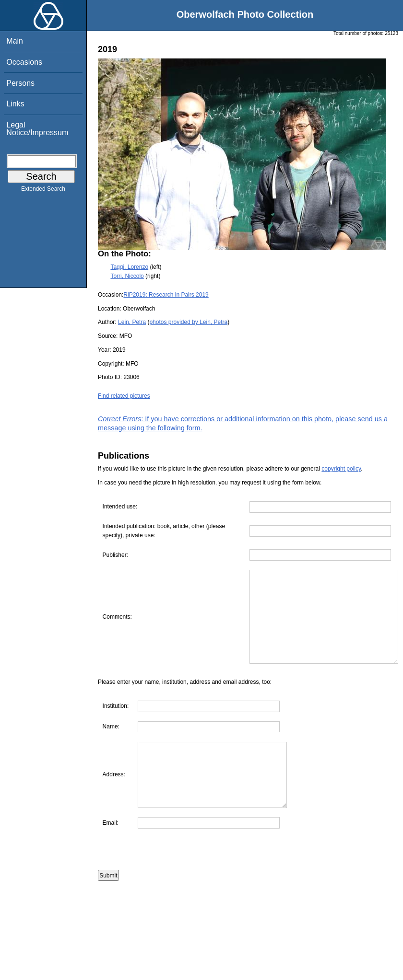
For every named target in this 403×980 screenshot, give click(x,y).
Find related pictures (124, 396)
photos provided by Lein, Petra (188, 322)
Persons (20, 83)
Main (15, 41)
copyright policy (341, 469)
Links (15, 104)
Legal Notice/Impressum (37, 129)
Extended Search (43, 191)
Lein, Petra (132, 322)
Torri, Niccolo (127, 276)
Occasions (24, 62)
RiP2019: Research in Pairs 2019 (166, 295)
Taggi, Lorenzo (129, 267)
